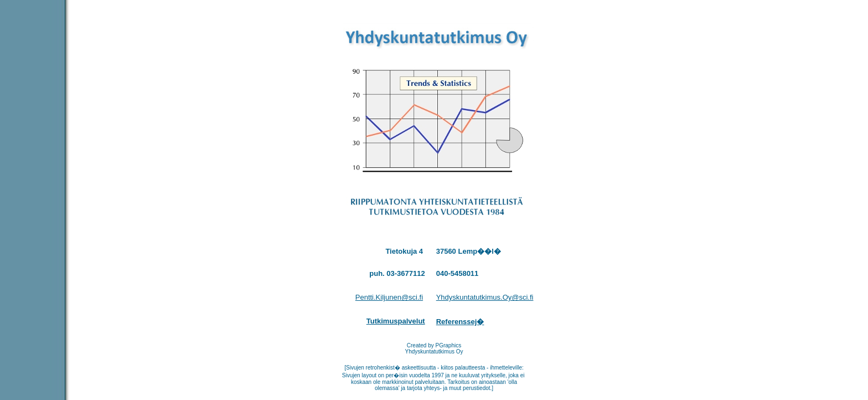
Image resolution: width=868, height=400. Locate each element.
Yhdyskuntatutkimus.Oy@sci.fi (485, 297)
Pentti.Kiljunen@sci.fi (389, 297)
